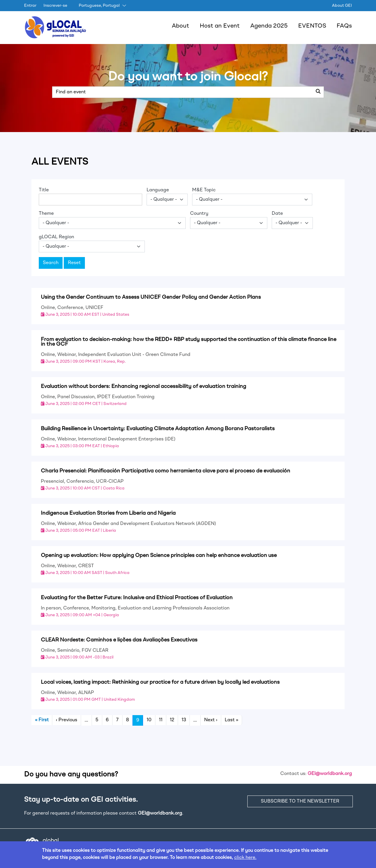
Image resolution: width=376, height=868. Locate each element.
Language (158, 190)
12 (172, 720)
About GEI (342, 6)
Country (199, 214)
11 (161, 720)
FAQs (344, 26)
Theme (46, 214)
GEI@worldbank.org (330, 774)
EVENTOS (312, 26)
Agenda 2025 (269, 26)
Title (44, 190)
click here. (245, 858)
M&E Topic (204, 190)
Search (51, 263)
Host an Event (220, 26)
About (181, 26)
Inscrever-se (55, 6)
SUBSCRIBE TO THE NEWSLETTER (300, 801)
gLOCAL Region (56, 237)
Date (277, 214)
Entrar (30, 6)
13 (184, 720)
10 (149, 720)
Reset (74, 263)
